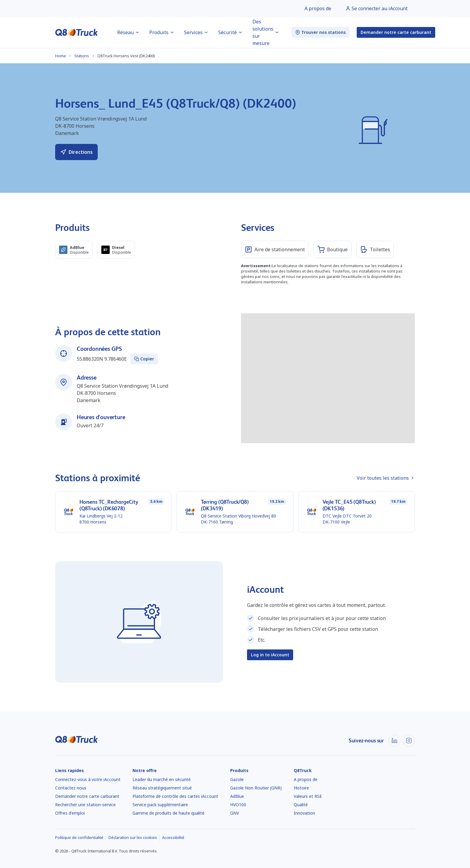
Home (61, 56)
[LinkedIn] (394, 741)
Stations (82, 56)
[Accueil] (77, 32)
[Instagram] (409, 741)
